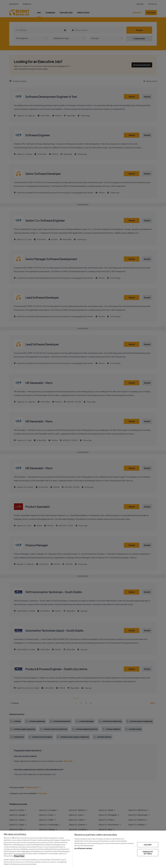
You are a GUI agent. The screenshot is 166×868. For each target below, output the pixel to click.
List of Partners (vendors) (83, 848)
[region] (83, 849)
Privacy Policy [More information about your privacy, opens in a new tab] (19, 856)
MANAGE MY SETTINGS (148, 853)
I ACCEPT (148, 845)
